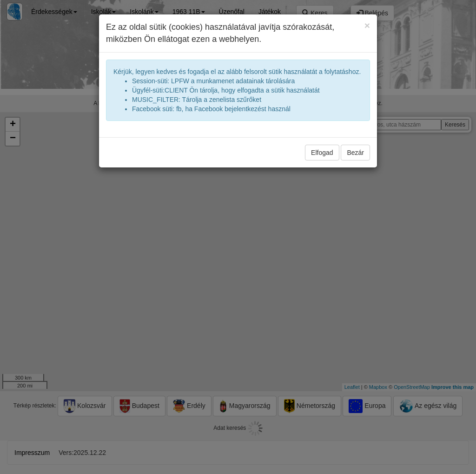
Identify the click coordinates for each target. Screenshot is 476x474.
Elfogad (322, 153)
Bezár (355, 153)
